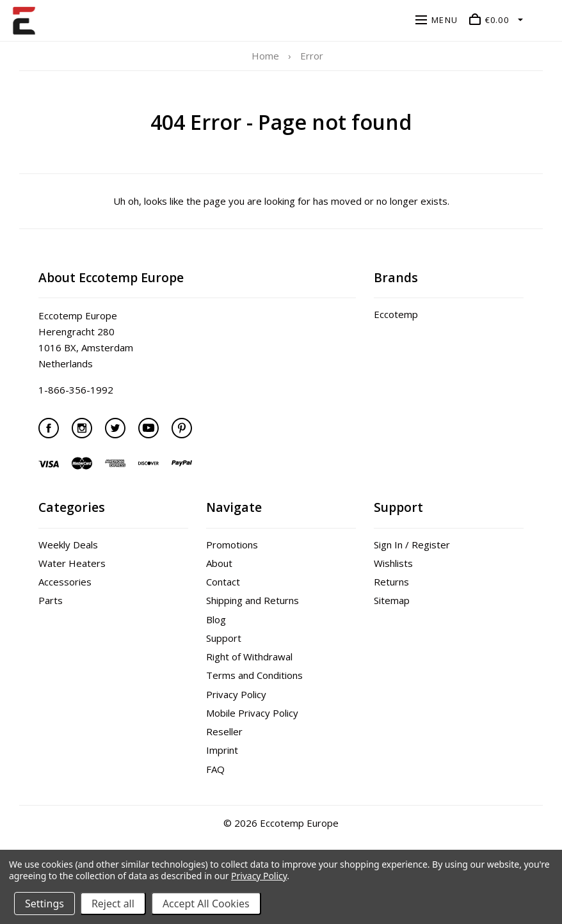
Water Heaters (72, 563)
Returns (391, 582)
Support (224, 638)
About (219, 563)
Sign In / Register (412, 545)
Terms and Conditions (254, 675)
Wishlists (393, 563)
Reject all (113, 904)
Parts (51, 600)
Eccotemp (396, 314)
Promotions (232, 545)
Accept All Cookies (206, 904)
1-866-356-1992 (76, 390)
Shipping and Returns (253, 600)
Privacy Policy (236, 694)
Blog (216, 619)
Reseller (224, 731)
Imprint (222, 750)
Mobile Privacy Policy (252, 713)
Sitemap (392, 600)
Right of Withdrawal (249, 657)
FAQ (215, 769)
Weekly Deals (68, 545)
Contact (223, 582)
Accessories (65, 582)
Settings (44, 904)
